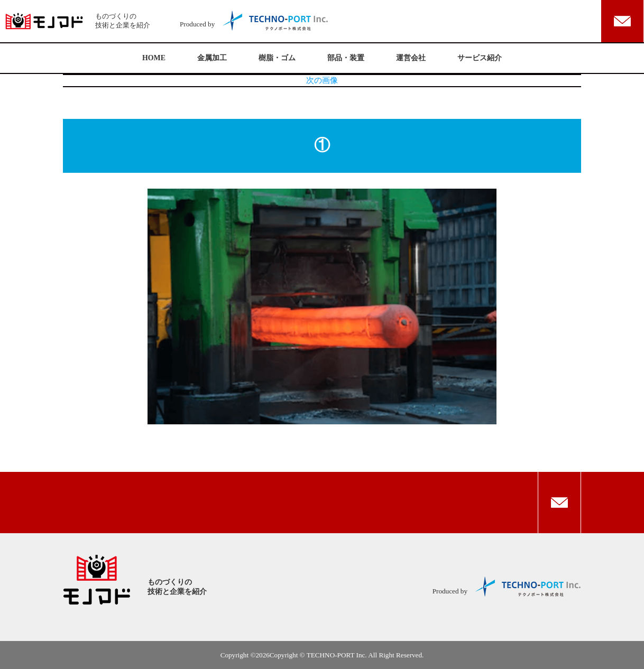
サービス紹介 (480, 58)
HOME (154, 58)
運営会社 (411, 58)
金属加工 (212, 58)
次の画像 (322, 80)
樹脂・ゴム (277, 58)
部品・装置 (346, 58)
